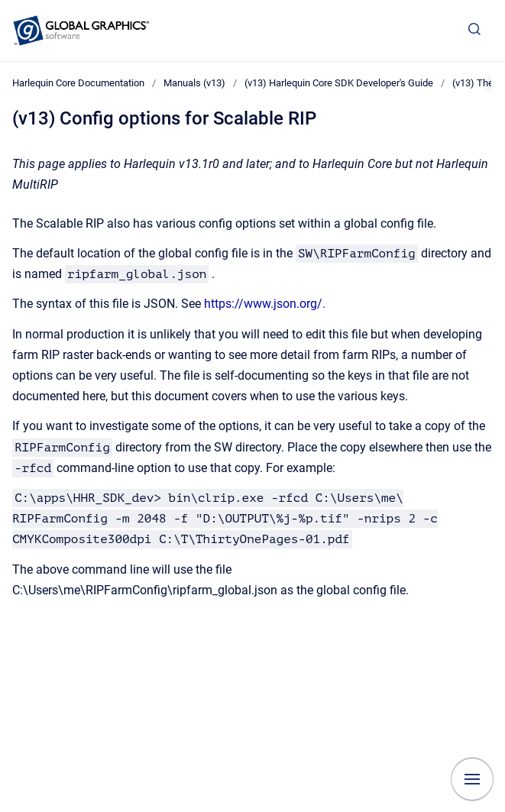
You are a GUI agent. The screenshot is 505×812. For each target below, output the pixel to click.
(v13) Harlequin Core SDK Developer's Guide (339, 83)
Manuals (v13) (194, 83)
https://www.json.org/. (265, 304)
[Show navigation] (472, 779)
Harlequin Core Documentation (78, 83)
